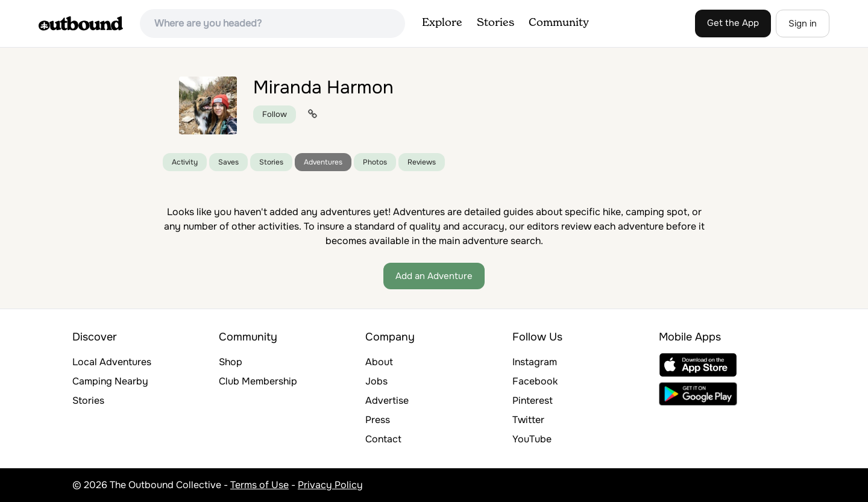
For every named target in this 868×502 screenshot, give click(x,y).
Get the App (733, 23)
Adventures (323, 162)
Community (559, 23)
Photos (375, 162)
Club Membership (258, 381)
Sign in (803, 24)
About (379, 362)
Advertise (387, 400)
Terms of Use (259, 485)
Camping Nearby (110, 381)
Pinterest (533, 400)
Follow (275, 114)
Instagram (535, 362)
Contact (383, 439)
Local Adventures (112, 362)
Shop (231, 362)
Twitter (528, 420)
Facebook (535, 381)
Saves (228, 162)
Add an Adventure (434, 276)
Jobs (376, 381)
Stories (495, 23)
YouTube (532, 439)
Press (378, 420)
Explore (442, 23)
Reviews (422, 162)
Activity (185, 162)
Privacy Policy (330, 485)
